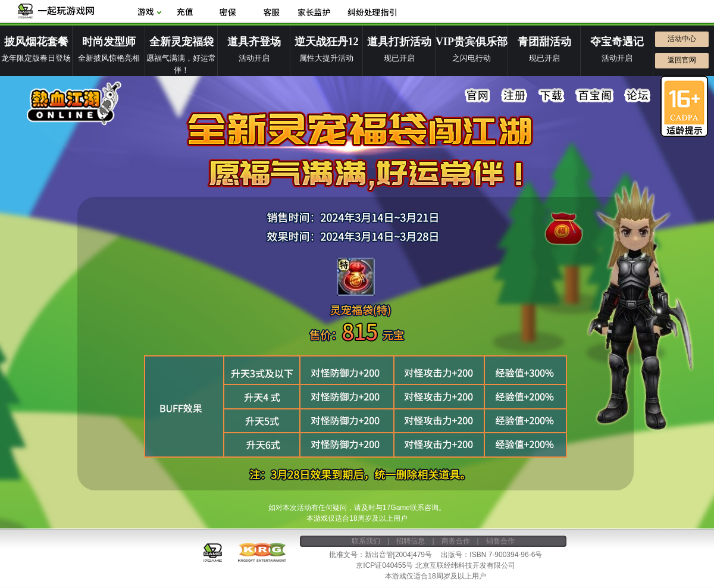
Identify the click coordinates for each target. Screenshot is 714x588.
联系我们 (366, 541)
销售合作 (500, 541)
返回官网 (682, 60)
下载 (552, 96)
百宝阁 (594, 96)
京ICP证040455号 (384, 565)
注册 (515, 96)
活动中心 (682, 39)
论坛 (637, 96)
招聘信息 (411, 541)
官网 (478, 96)
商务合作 (456, 541)
